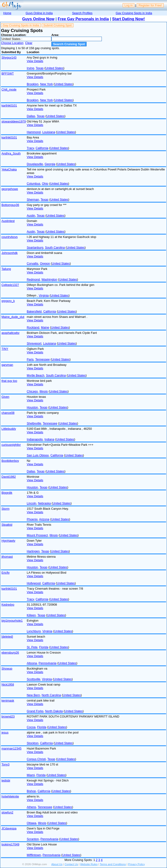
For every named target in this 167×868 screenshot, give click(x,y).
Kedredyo (8, 605)
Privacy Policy (137, 864)
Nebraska (44, 503)
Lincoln (32, 503)
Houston (32, 407)
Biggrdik (7, 493)
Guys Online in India (39, 13)
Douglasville (35, 164)
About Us (57, 864)
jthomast (7, 557)
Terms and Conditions (113, 864)
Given (5, 397)
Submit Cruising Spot (57, 25)
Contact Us (71, 864)
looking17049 (10, 844)
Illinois (44, 391)
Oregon (45, 263)
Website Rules (89, 864)
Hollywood (34, 583)
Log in (129, 5)
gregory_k (8, 301)
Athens (31, 807)
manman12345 (11, 748)
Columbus (34, 183)
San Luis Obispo (38, 455)
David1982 (9, 477)
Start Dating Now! (128, 19)
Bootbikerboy (10, 461)
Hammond (34, 132)
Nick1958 (8, 685)
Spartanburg (35, 247)
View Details (35, 61)
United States (55, 68)
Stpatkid (7, 525)
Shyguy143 (9, 57)
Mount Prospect (37, 535)
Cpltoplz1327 (10, 285)
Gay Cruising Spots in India (134, 13)
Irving (30, 68)
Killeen (31, 615)
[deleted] (7, 637)
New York (46, 84)
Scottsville (34, 679)
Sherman (33, 199)
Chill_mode (9, 89)
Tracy (30, 148)
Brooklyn (33, 84)
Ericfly (6, 573)
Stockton (33, 743)
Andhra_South (11, 153)
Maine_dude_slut (13, 317)
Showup (7, 669)
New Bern (33, 695)
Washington (49, 279)
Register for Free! (150, 5)
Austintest (8, 221)
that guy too (9, 381)
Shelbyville (34, 423)
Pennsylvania (48, 663)
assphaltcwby (10, 333)
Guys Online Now (38, 19)
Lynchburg (34, 631)
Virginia (44, 295)
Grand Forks (35, 711)
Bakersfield (34, 311)
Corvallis (32, 263)
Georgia (50, 164)
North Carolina (51, 695)
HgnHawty (8, 541)
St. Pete (32, 647)
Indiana (49, 439)
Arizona (44, 519)
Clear (29, 43)
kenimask (8, 700)
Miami (31, 775)
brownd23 (8, 716)
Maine (45, 327)
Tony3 (5, 764)
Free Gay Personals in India (83, 19)
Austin (31, 215)
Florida (44, 647)
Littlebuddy (9, 429)
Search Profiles (82, 13)
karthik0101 (9, 105)
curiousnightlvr (11, 445)
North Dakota (54, 711)
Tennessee (42, 359)
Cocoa (31, 727)
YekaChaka (9, 169)
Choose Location (12, 43)
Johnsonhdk (9, 253)
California (42, 148)
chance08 (8, 413)
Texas (40, 68)
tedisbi (6, 780)
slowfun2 (7, 812)
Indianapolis (35, 439)
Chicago (32, 391)
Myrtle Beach (36, 375)
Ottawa (32, 823)
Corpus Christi (36, 759)
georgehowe (10, 189)
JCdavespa (9, 828)
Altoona (32, 663)
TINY (5, 349)
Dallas (31, 116)
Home (7, 13)
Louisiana (49, 132)
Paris (30, 359)
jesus (5, 732)
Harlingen (33, 551)
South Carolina (55, 247)
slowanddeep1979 (14, 121)
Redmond (33, 279)
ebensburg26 (10, 653)
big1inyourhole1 (12, 621)
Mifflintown (34, 855)
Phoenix (32, 519)
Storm (5, 509)
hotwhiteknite (10, 796)
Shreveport (34, 343)
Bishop (31, 791)
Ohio (45, 183)
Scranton (33, 839)
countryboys (9, 237)
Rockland (33, 327)
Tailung (6, 269)
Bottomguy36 (10, 205)
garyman (7, 365)
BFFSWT (8, 73)
